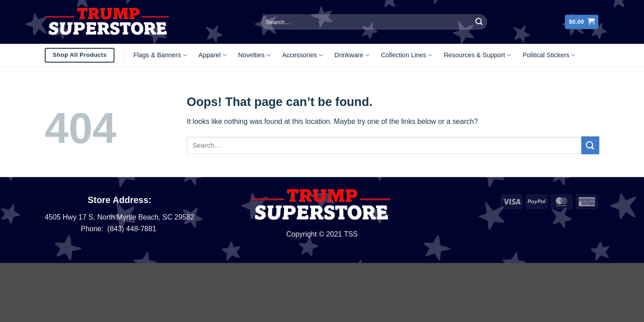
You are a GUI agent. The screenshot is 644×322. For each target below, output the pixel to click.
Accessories (303, 55)
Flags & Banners (160, 55)
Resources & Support (477, 55)
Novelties (254, 55)
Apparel (213, 55)
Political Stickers (549, 55)
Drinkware (352, 55)
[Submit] (479, 22)
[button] (582, 22)
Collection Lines (407, 55)
